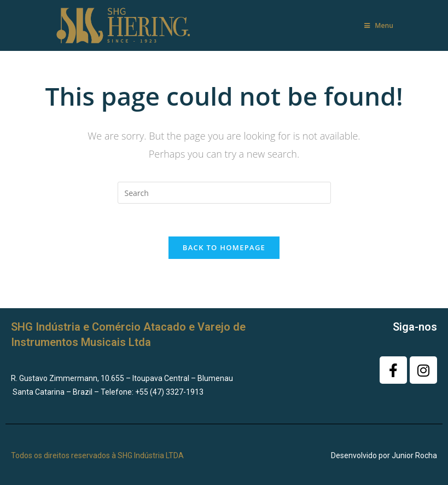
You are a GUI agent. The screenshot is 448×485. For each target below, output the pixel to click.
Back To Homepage (224, 247)
